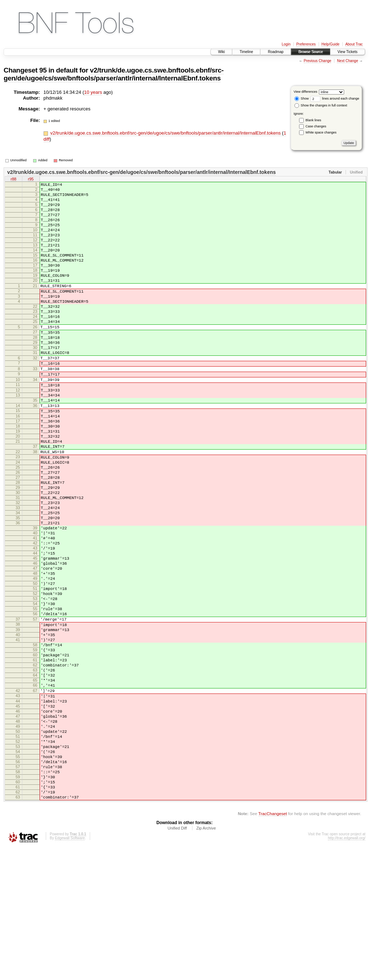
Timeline (246, 52)
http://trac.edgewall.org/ (347, 970)
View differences (306, 92)
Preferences (306, 44)
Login (286, 44)
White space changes (321, 132)
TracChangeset (273, 946)
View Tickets (348, 52)
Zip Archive (206, 960)
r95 (31, 180)
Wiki (221, 52)
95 (43, 70)
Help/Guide (330, 44)
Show (302, 99)
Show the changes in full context (321, 105)
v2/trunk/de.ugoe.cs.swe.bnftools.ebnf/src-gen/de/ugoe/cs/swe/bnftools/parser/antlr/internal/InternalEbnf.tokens (114, 74)
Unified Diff (177, 960)
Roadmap (275, 52)
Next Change (347, 61)
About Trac (354, 44)
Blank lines (314, 120)
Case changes (316, 126)
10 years (93, 92)
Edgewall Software (70, 970)
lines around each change (335, 99)
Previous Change (318, 61)
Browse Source (311, 52)
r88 (14, 180)
